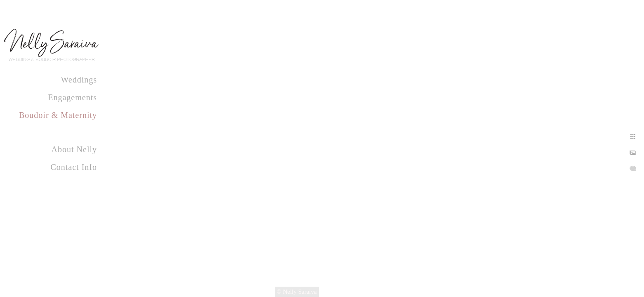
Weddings (79, 80)
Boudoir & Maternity (58, 115)
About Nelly (74, 149)
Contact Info (74, 167)
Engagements (72, 97)
